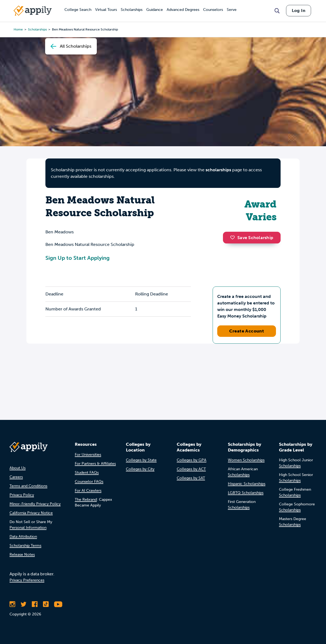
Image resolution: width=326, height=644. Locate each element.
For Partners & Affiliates (95, 464)
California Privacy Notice (31, 513)
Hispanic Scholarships (247, 484)
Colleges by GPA (192, 460)
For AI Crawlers (88, 491)
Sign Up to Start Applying (77, 258)
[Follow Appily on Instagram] (12, 604)
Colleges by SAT (191, 478)
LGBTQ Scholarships (246, 493)
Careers (16, 477)
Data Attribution (23, 537)
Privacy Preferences (27, 580)
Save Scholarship (252, 238)
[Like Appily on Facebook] (35, 604)
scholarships (218, 170)
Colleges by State (141, 460)
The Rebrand (86, 500)
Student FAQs (87, 473)
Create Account (247, 331)
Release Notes (22, 555)
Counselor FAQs (89, 482)
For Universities (88, 455)
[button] (234, 237)
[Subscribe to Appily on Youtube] (58, 604)
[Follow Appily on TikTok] (46, 604)
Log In (299, 10)
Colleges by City (140, 469)
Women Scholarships (246, 460)
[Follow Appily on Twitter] (24, 604)
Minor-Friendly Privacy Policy (35, 504)
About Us (18, 468)
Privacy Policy (22, 495)
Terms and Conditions (28, 486)
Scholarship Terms (25, 546)
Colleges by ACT (191, 469)
